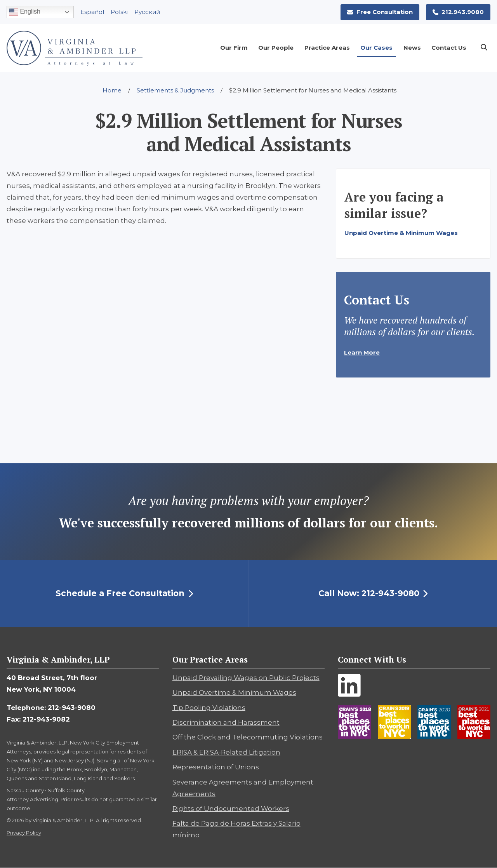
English (25, 12)
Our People (276, 48)
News (412, 48)
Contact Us (449, 48)
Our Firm (234, 48)
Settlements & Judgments (175, 90)
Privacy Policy (24, 833)
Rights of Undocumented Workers (231, 809)
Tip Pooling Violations (209, 708)
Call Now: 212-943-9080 (373, 593)
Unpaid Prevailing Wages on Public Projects (246, 678)
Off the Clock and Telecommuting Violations (248, 737)
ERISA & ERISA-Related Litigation (226, 752)
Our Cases (376, 48)
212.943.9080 (458, 12)
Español (92, 12)
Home (112, 90)
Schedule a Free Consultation (124, 593)
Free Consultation (380, 12)
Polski (119, 12)
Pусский (147, 12)
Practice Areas (327, 48)
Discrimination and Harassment (226, 722)
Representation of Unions (216, 767)
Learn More (362, 352)
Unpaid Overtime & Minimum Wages (401, 233)
